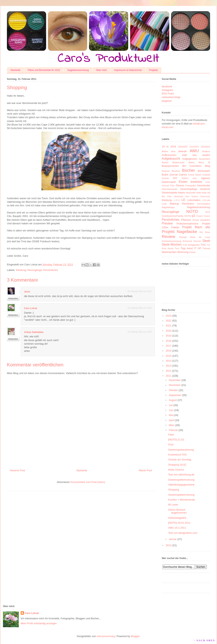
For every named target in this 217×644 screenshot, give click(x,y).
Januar (173, 539)
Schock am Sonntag (180, 460)
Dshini (185, 178)
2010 (169, 545)
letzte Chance (176, 470)
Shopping (174, 490)
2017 (169, 346)
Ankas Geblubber (34, 332)
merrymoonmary (106, 636)
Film (172, 185)
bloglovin (167, 101)
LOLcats (206, 200)
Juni (171, 410)
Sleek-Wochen (172, 245)
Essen (183, 182)
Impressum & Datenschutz (128, 70)
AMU (194, 151)
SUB (185, 245)
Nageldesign (168, 207)
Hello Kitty (201, 193)
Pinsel (196, 220)
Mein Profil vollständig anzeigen (39, 623)
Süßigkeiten (194, 245)
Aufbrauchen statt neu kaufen (186, 155)
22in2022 (205, 147)
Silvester (197, 241)
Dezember (175, 380)
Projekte (153, 70)
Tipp (183, 248)
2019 (169, 336)
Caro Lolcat (31, 308)
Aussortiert (205, 159)
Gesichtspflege (189, 189)
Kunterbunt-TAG (177, 455)
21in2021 (194, 147)
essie (208, 182)
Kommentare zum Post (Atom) (88, 482)
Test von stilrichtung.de (181, 475)
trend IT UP (194, 248)
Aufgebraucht (171, 159)
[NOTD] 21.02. (176, 440)
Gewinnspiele (169, 193)
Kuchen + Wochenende (181, 500)
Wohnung (183, 252)
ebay (195, 178)
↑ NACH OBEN (204, 640)
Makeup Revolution (182, 204)
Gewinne (205, 189)
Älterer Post (145, 470)
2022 (169, 321)
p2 (193, 216)
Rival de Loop (200, 237)
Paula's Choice (203, 216)
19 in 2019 (169, 147)
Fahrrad (165, 186)
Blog (208, 166)
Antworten (13, 298)
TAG (203, 245)
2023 (169, 316)
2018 (169, 341)
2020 (169, 331)
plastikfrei (205, 220)
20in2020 (183, 147)
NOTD (192, 211)
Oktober (173, 390)
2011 (169, 376)
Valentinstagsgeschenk (181, 485)
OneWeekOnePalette (173, 216)
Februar (173, 430)
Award (165, 162)
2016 (169, 351)
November (175, 385)
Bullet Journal (170, 175)
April (171, 420)
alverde (182, 151)
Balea (192, 162)
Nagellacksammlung (78, 70)
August (173, 400)
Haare (181, 193)
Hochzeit (178, 196)
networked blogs (171, 97)
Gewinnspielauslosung (181, 450)
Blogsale (166, 171)
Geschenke (204, 185)
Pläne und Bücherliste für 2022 (44, 70)
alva (173, 151)
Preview (167, 223)
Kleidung (21, 270)
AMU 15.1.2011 (177, 528)
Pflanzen (186, 220)
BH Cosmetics (192, 166)
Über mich (101, 70)
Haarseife (191, 193)
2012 (169, 371)
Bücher (189, 170)
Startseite (15, 70)
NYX (208, 212)
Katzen (195, 197)
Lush (164, 204)
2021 (169, 326)
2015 (169, 356)
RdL (201, 232)
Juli (171, 405)
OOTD (188, 216)
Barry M (204, 162)
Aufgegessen (190, 159)
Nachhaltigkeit (204, 204)
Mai (171, 415)
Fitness (180, 185)
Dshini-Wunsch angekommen (177, 511)
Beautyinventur (170, 166)
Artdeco (206, 151)
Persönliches (51, 270)
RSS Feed (168, 94)
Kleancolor (205, 197)
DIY (175, 178)
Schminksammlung (172, 241)
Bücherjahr (204, 171)
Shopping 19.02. (177, 465)
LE (183, 200)
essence (196, 182)
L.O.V (177, 200)
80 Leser (173, 505)
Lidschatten (194, 200)
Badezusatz (178, 162)
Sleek (206, 241)
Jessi (27, 292)
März (172, 425)
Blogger (135, 636)
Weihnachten (169, 252)
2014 (169, 361)
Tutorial (206, 248)
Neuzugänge (35, 270)
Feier (171, 435)
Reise (207, 232)
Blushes (176, 171)
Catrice (183, 175)
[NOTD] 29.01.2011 (179, 523)
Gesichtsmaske (170, 189)
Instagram (167, 90)
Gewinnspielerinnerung (181, 480)
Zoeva (192, 252)
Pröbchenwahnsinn (188, 224)
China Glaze (195, 175)
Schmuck (187, 241)
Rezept (183, 237)
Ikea (187, 197)
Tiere (177, 248)
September (175, 395)
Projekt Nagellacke (179, 231)
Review (168, 236)
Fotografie (191, 185)
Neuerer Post (17, 470)
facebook (167, 86)
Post (171, 445)
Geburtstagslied (177, 518)
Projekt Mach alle (196, 227)
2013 (169, 366)
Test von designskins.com (183, 533)
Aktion (165, 151)
